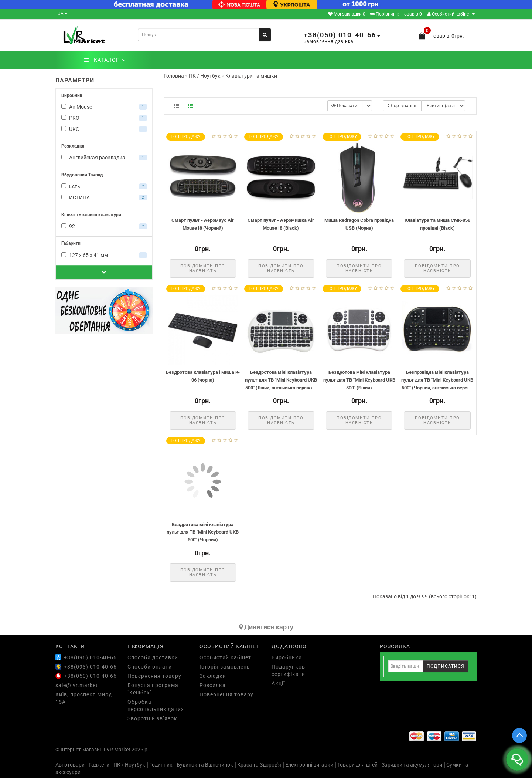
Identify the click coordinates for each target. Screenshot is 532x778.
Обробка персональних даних (156, 706)
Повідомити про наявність (203, 268)
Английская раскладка (104, 158)
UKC (104, 129)
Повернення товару (154, 676)
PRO (104, 118)
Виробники (287, 657)
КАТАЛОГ (105, 60)
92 (104, 226)
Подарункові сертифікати (289, 670)
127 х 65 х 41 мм (104, 255)
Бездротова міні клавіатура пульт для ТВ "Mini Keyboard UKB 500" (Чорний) (203, 532)
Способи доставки (153, 657)
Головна (174, 76)
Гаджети (99, 765)
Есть (104, 186)
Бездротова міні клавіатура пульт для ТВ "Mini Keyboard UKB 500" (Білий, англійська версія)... (281, 380)
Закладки (213, 676)
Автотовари (70, 765)
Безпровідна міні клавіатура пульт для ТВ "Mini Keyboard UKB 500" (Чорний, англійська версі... (437, 380)
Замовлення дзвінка (329, 41)
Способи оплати (150, 667)
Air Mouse (104, 107)
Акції (278, 683)
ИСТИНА (104, 197)
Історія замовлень (225, 667)
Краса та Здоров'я (259, 765)
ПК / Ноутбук (129, 765)
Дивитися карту (266, 627)
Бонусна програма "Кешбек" (153, 689)
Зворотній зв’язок (152, 718)
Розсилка (213, 685)
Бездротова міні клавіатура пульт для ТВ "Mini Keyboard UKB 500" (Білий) (359, 380)
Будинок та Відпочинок (205, 765)
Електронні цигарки (309, 765)
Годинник (161, 765)
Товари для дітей (357, 765)
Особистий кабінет (451, 14)
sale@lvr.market (77, 685)
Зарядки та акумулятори (412, 765)
